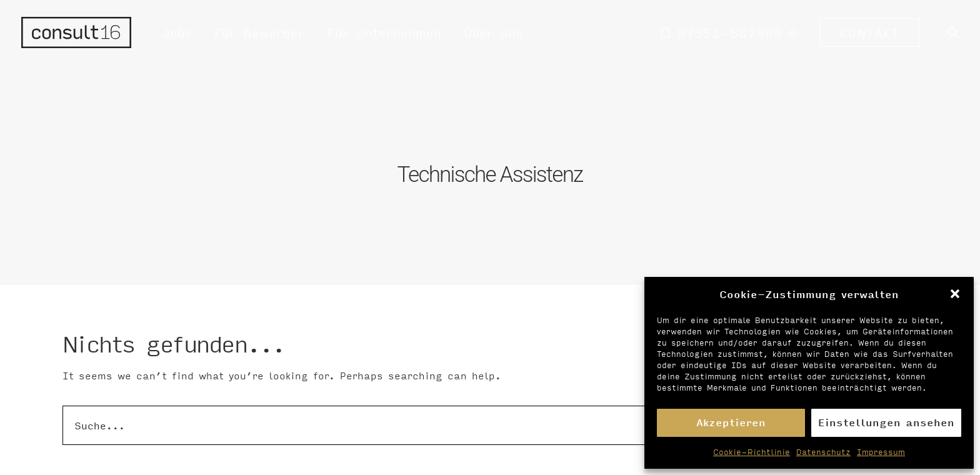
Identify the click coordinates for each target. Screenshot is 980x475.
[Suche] (490, 421)
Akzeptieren (731, 422)
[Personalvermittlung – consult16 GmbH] (76, 32)
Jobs (177, 32)
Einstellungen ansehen (886, 422)
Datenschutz (823, 452)
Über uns (493, 32)
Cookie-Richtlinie (752, 452)
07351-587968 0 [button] (737, 32)
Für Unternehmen (384, 32)
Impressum (881, 452)
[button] (955, 294)
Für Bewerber (260, 32)
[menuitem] (177, 32)
